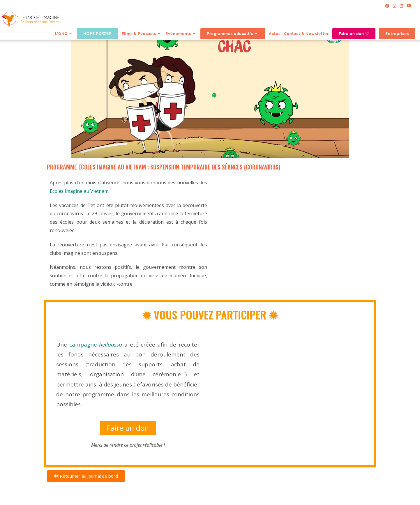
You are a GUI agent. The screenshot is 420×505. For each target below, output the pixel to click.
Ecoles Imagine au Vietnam (79, 191)
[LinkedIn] (401, 6)
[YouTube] (408, 6)
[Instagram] (394, 6)
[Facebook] (387, 6)
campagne (97, 345)
